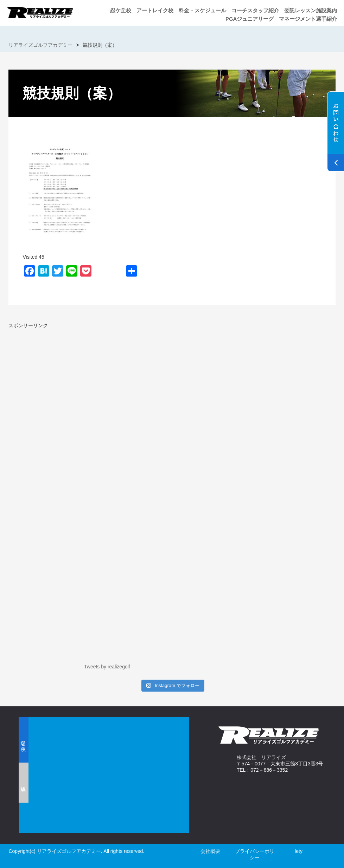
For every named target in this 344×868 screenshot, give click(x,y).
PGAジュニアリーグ (250, 19)
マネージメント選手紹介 (308, 19)
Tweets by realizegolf (107, 667)
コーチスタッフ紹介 (255, 10)
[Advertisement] (68, 378)
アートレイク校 (155, 10)
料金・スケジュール (202, 10)
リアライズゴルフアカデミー (40, 45)
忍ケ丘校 (121, 10)
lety (299, 851)
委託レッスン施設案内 (311, 10)
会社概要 (210, 851)
